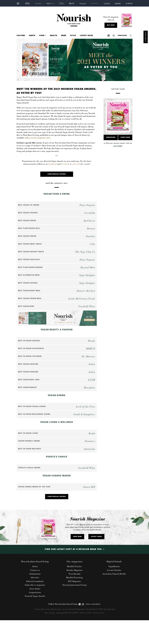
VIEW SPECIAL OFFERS (57, 174)
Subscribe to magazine (35, 609)
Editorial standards (35, 605)
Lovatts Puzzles (114, 594)
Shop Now (77, 560)
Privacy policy (86, 636)
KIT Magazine (74, 605)
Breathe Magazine (75, 594)
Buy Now (111, 25)
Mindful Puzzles (74, 590)
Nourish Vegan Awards (35, 620)
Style (73, 36)
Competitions (35, 616)
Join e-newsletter (93, 628)
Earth (32, 36)
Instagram (52, 164)
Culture (21, 36)
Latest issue (96, 560)
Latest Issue (87, 36)
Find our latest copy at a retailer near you (74, 573)
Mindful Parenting (74, 601)
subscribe (76, 164)
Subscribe (122, 36)
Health (54, 36)
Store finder (35, 612)
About (35, 590)
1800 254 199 (50, 636)
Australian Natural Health (114, 598)
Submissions (35, 598)
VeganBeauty (114, 590)
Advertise (35, 601)
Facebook (65, 164)
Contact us (35, 594)
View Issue (125, 137)
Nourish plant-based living (75, 609)
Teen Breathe (75, 598)
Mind (64, 36)
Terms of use (99, 636)
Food (42, 36)
